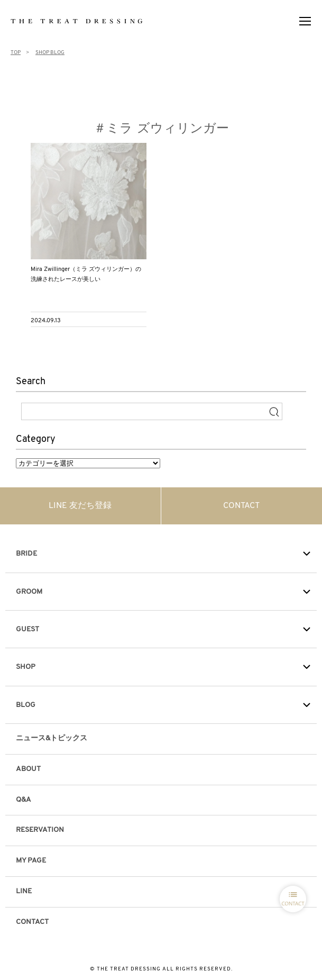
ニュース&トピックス (52, 738)
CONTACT (241, 506)
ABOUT (28, 769)
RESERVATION (40, 830)
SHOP (26, 667)
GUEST (27, 629)
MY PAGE (31, 861)
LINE (24, 891)
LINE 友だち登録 (80, 506)
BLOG (26, 705)
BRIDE (26, 554)
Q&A (24, 800)
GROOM (29, 592)
